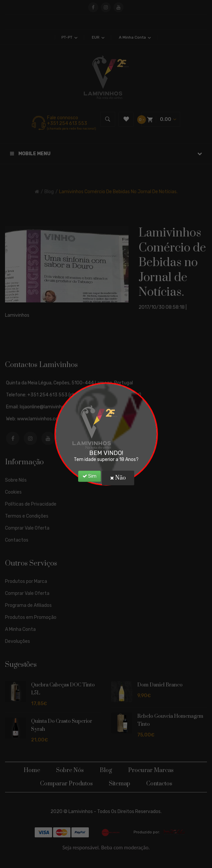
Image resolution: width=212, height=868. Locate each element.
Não (118, 478)
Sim (89, 476)
